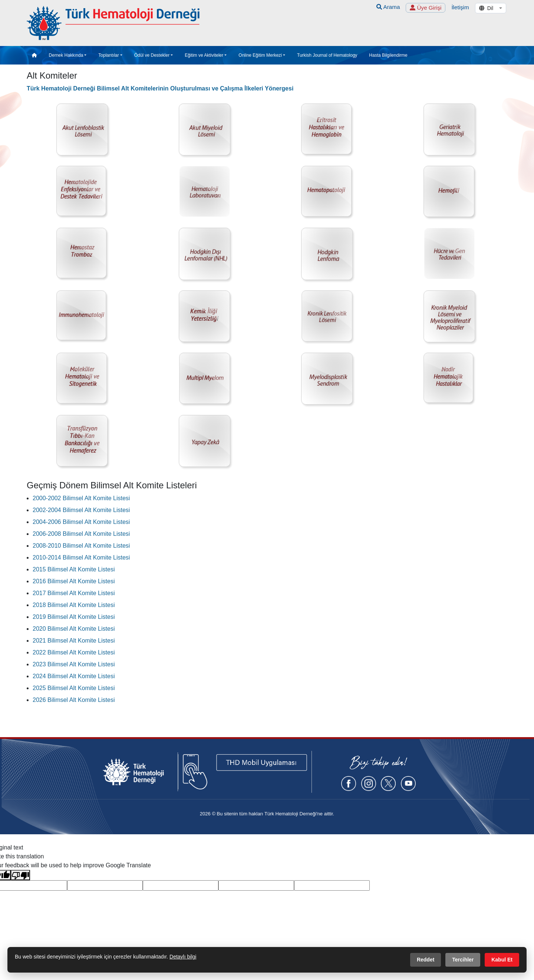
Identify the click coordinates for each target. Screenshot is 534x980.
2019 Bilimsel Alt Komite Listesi (74, 615)
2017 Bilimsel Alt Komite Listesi (74, 592)
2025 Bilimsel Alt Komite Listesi (74, 687)
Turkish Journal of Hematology (327, 54)
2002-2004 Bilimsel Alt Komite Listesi (81, 509)
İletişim (460, 7)
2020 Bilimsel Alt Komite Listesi (74, 627)
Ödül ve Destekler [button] (152, 54)
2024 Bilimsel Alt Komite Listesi (74, 675)
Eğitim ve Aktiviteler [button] (204, 54)
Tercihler (463, 960)
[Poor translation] (20, 873)
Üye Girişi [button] (426, 8)
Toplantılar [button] (108, 54)
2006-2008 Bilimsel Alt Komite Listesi (81, 532)
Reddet (426, 960)
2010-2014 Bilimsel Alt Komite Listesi (81, 556)
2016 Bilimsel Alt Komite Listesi (74, 580)
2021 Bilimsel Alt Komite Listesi (74, 639)
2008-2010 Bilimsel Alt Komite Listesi (81, 544)
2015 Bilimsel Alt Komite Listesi (74, 568)
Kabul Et (502, 960)
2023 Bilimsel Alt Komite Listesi (74, 663)
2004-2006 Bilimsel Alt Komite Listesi (81, 520)
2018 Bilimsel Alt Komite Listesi (74, 603)
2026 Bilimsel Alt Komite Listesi (74, 698)
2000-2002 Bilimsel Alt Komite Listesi (81, 497)
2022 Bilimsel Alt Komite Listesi (74, 651)
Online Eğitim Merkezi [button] (260, 54)
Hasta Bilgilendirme (388, 54)
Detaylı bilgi (183, 957)
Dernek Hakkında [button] (66, 54)
